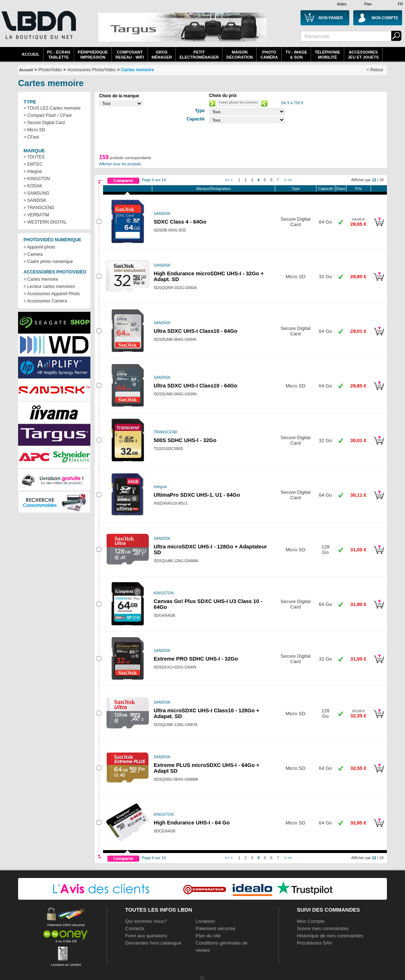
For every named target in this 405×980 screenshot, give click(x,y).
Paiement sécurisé (216, 928)
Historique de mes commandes (330, 936)
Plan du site (208, 936)
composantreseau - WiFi (130, 55)
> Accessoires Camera (45, 301)
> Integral (33, 171)
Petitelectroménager (199, 55)
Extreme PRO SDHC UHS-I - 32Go (196, 659)
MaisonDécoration (240, 55)
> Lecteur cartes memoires (49, 287)
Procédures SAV (315, 943)
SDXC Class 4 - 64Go (180, 222)
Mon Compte (311, 921)
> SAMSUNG (36, 193)
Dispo (340, 188)
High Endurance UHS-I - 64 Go (192, 823)
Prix (358, 188)
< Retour (375, 70)
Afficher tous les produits (120, 164)
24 (381, 180)
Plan (368, 4)
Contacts (135, 928)
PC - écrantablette (59, 55)
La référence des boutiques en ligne (38, 30)
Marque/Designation (214, 188)
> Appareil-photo (39, 247)
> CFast (31, 137)
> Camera (33, 254)
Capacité (325, 188)
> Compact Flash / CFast (48, 115)
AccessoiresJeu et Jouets (363, 55)
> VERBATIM (36, 215)
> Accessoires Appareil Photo (52, 294)
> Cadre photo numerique (48, 262)
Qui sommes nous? (146, 921)
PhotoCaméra (269, 55)
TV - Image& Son (296, 55)
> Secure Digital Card (44, 123)
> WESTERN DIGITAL (45, 222)
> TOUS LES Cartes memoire (52, 108)
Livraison (205, 921)
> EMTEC (33, 164)
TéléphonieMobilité (327, 55)
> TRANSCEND (39, 208)
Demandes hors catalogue (153, 943)
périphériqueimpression (93, 55)
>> (290, 180)
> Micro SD (34, 130)
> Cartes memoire (41, 279)
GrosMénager (162, 55)
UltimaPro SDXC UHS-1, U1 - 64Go (197, 495)
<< (227, 180)
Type (296, 188)
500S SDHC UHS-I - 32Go (185, 440)
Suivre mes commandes (323, 928)
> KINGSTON (37, 179)
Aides (342, 4)
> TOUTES (34, 157)
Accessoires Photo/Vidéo (91, 70)
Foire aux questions (146, 936)
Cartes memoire (138, 70)
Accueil (31, 54)
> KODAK (33, 186)
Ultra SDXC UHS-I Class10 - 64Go (195, 331)
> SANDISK (35, 200)
